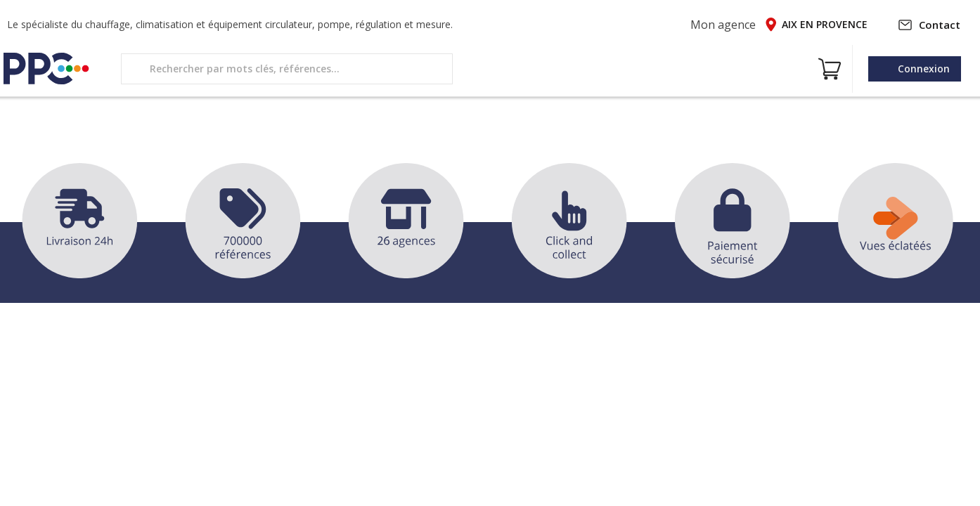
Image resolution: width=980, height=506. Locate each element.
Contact (929, 24)
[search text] (287, 69)
